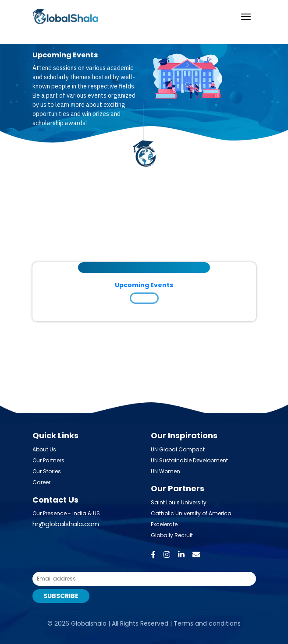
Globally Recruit (172, 535)
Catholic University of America (191, 513)
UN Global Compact (178, 449)
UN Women (165, 471)
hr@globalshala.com (66, 524)
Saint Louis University (179, 502)
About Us (44, 449)
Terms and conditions (207, 623)
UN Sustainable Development (189, 460)
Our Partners (48, 460)
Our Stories (47, 471)
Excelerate (164, 524)
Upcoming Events (144, 285)
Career (41, 482)
